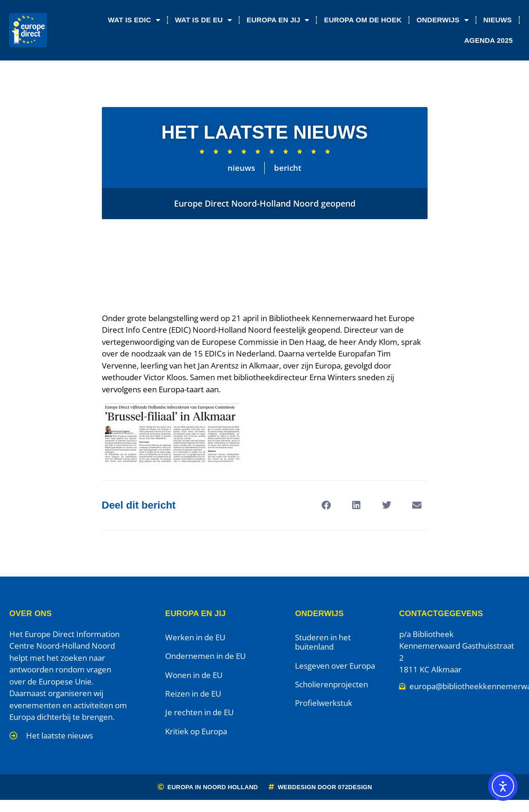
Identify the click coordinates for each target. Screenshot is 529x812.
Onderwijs (442, 20)
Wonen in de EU (194, 675)
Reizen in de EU (193, 694)
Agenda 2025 (489, 40)
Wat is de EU (203, 20)
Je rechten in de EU (199, 712)
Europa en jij (278, 20)
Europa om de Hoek (363, 20)
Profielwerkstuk (324, 703)
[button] (326, 505)
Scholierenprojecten (331, 684)
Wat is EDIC (134, 20)
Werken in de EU (195, 637)
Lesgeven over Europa (335, 666)
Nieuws (498, 20)
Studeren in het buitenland (323, 642)
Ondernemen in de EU (205, 656)
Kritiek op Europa (196, 731)
